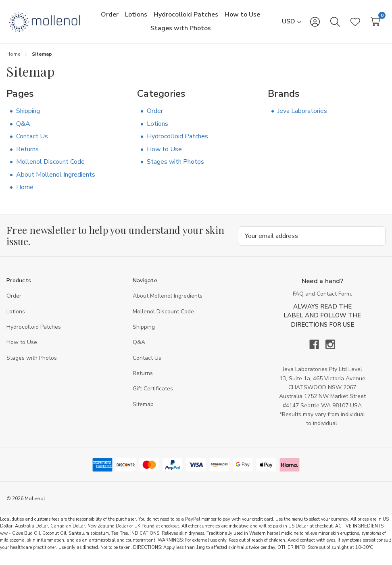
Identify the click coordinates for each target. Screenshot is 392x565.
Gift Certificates (153, 396)
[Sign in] (315, 25)
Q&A (23, 131)
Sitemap (143, 412)
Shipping (28, 118)
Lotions (157, 131)
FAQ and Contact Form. (322, 301)
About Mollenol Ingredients (56, 182)
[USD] (292, 25)
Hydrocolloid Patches (177, 144)
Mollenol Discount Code (50, 169)
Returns (27, 156)
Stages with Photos (175, 169)
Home (25, 195)
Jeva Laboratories (302, 118)
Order (155, 118)
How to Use (164, 156)
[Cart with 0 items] (375, 25)
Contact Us (32, 144)
